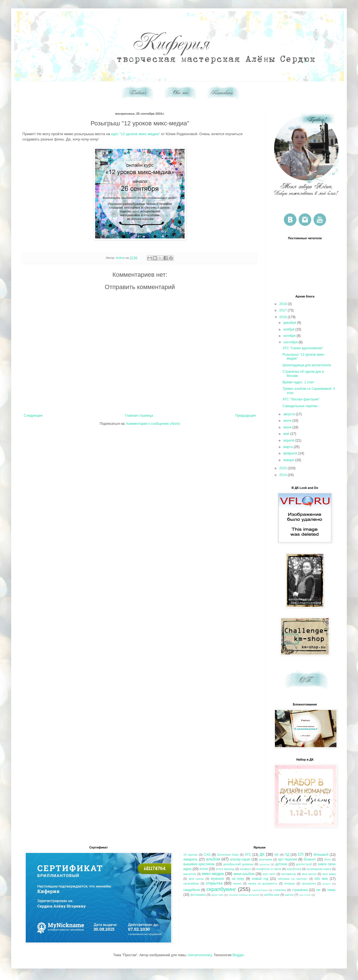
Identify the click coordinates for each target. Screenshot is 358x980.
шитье (289, 895)
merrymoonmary (200, 955)
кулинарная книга (319, 869)
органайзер (191, 883)
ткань (331, 890)
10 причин (191, 855)
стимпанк (279, 890)
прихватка (309, 883)
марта (288, 447)
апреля (289, 440)
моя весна (309, 874)
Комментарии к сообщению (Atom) (153, 424)
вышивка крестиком (199, 864)
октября (290, 336)
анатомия (265, 859)
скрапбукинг (221, 889)
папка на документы (263, 883)
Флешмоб (321, 855)
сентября (291, 342)
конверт (245, 869)
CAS (207, 855)
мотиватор (289, 874)
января (289, 460)
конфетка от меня (269, 869)
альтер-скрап (240, 859)
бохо (327, 859)
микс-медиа (213, 874)
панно (237, 883)
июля (288, 421)
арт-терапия (288, 859)
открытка (214, 883)
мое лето (269, 874)
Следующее (33, 416)
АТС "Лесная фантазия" (301, 399)
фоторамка (198, 895)
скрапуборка (260, 890)
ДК (262, 854)
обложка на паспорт (293, 879)
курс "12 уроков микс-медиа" (136, 134)
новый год (260, 879)
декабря (290, 323)
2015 (284, 468)
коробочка (294, 869)
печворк (290, 883)
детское (281, 864)
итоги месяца (225, 869)
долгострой (304, 864)
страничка (300, 890)
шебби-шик (272, 895)
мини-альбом (244, 874)
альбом (213, 859)
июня (288, 427)
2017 (284, 310)
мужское (217, 879)
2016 (284, 317)
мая (287, 434)
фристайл (217, 895)
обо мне (321, 879)
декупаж (265, 864)
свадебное (192, 890)
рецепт (327, 884)
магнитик (190, 874)
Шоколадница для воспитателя (307, 365)
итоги (204, 869)
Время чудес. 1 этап (298, 382)
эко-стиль (305, 895)
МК (276, 855)
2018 (284, 304)
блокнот (310, 859)
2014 (284, 475)
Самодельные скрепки (300, 406)
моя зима (329, 874)
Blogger (238, 955)
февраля (291, 453)
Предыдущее (246, 416)
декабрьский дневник (238, 864)
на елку (238, 879)
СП (301, 854)
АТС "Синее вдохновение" (303, 348)
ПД (287, 855)
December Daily (228, 855)
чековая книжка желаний (244, 895)
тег (318, 890)
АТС (248, 855)
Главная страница (139, 416)
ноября (289, 329)
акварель (191, 859)
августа (290, 414)
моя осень (196, 879)
